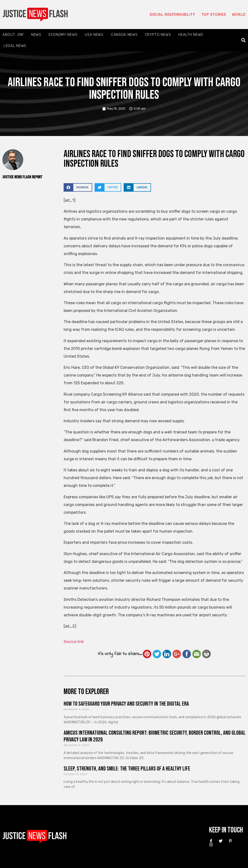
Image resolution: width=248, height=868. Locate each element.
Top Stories (214, 15)
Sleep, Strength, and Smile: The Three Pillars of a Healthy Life (127, 769)
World (239, 15)
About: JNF (13, 35)
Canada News (124, 35)
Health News (191, 35)
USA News (94, 35)
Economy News (63, 35)
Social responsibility (173, 15)
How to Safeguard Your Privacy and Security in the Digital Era (126, 704)
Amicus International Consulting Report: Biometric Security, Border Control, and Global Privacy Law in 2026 (155, 736)
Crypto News (158, 35)
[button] (244, 40)
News (36, 35)
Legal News (15, 46)
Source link (74, 642)
